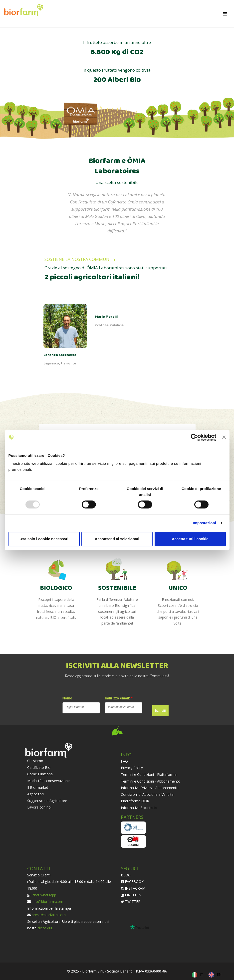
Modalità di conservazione (48, 781)
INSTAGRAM (133, 888)
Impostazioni (204, 523)
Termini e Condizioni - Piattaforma (149, 774)
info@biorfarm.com (47, 901)
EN (219, 974)
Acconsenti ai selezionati (117, 539)
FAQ (124, 761)
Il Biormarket (38, 787)
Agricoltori (35, 794)
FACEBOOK (132, 882)
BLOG (126, 875)
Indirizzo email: (119, 698)
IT (202, 974)
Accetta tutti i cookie (190, 539)
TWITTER (131, 901)
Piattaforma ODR (135, 801)
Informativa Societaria (139, 808)
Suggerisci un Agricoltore (47, 801)
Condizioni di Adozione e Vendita (147, 794)
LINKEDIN (131, 895)
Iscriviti (160, 711)
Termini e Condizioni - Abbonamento (151, 781)
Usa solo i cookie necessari (44, 539)
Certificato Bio (39, 767)
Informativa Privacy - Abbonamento (150, 788)
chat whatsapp (44, 895)
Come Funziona (40, 774)
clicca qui (45, 928)
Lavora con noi (39, 807)
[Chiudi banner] (224, 437)
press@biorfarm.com (49, 915)
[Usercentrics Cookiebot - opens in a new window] (194, 437)
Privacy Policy (132, 768)
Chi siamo (35, 761)
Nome (67, 698)
